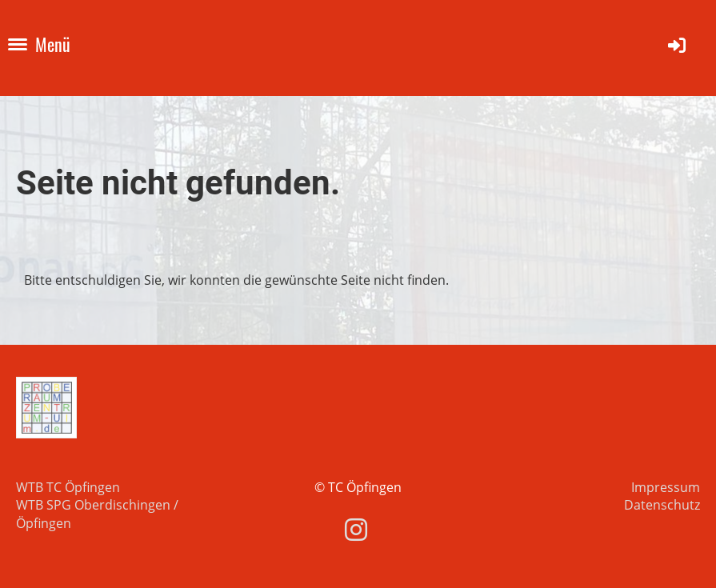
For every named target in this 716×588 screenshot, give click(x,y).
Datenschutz (662, 505)
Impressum (666, 487)
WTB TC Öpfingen (68, 487)
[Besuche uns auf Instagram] (356, 529)
